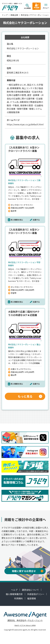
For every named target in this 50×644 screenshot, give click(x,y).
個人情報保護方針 (14, 594)
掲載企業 (14, 15)
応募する (36, 220)
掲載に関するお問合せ (28, 571)
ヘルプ (14, 590)
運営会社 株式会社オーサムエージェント (25, 620)
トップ (5, 15)
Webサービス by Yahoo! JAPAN (25, 625)
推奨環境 (31, 598)
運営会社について (30, 590)
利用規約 (19, 598)
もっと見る (30, 396)
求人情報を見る (17, 220)
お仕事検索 (27, 6)
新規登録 (37, 6)
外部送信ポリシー (36, 594)
